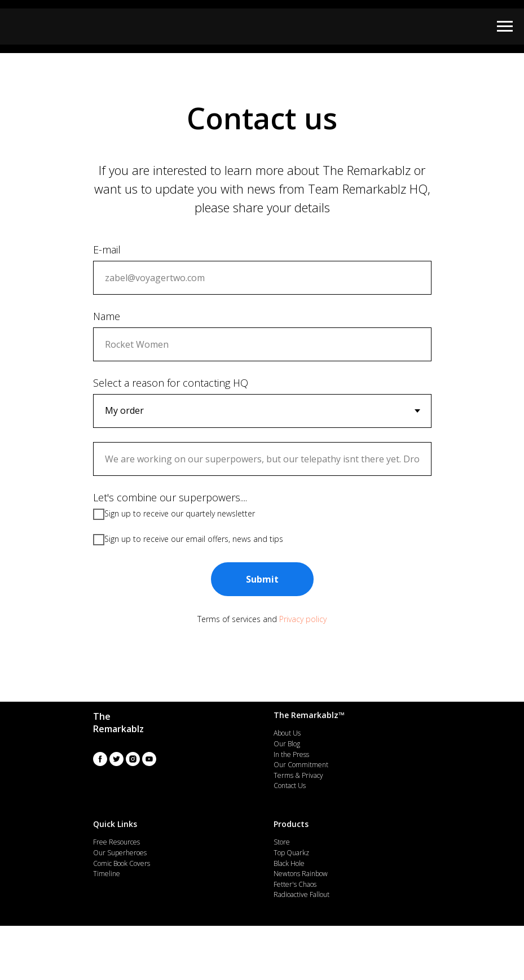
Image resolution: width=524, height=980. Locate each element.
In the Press (291, 754)
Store (282, 842)
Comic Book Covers (122, 863)
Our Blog (287, 744)
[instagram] (133, 759)
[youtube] (149, 759)
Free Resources (116, 842)
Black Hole (289, 863)
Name (107, 316)
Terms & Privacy (298, 775)
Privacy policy (303, 619)
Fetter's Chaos (295, 884)
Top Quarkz (291, 853)
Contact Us (290, 786)
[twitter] (116, 759)
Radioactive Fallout (301, 894)
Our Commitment (301, 765)
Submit (262, 579)
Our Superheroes (120, 853)
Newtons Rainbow (301, 874)
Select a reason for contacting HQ (171, 383)
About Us (287, 733)
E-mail (107, 250)
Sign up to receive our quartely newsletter (174, 514)
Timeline (107, 874)
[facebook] (100, 759)
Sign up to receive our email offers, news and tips (188, 540)
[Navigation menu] (505, 27)
